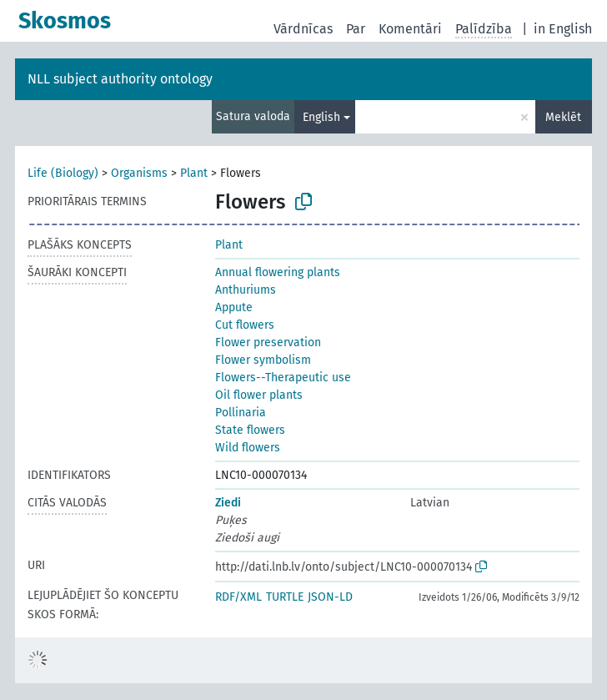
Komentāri (410, 29)
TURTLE (285, 597)
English (321, 117)
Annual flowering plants (278, 272)
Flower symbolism (263, 360)
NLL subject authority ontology (120, 79)
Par (356, 29)
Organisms (139, 173)
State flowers (250, 430)
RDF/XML (238, 597)
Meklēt (563, 117)
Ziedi (228, 503)
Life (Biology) (63, 173)
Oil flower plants (259, 395)
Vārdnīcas (303, 29)
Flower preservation (268, 342)
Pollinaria (241, 413)
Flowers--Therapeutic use (283, 378)
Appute (234, 307)
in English (563, 29)
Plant (194, 173)
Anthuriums (246, 290)
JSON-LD (330, 597)
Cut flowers (245, 325)
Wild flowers (248, 448)
